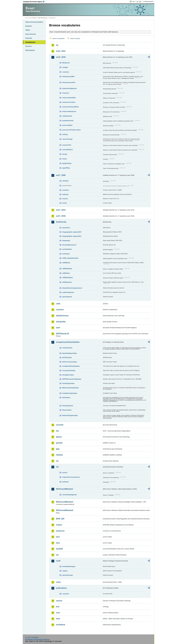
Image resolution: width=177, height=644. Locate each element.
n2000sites (66, 273)
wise (58, 619)
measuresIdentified (69, 98)
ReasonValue (67, 410)
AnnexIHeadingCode (69, 495)
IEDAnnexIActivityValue (71, 388)
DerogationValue (68, 375)
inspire (59, 525)
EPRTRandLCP (63, 334)
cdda (58, 304)
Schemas (29, 38)
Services (28, 46)
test (58, 607)
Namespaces (30, 50)
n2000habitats (67, 269)
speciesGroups (68, 575)
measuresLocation (69, 102)
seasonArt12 (67, 145)
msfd (58, 561)
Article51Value (67, 348)
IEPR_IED (60, 519)
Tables (28, 30)
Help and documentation (34, 22)
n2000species (67, 282)
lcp (57, 555)
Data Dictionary (42, 18)
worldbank (61, 625)
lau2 (58, 543)
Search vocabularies (59, 38)
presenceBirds (67, 125)
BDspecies (66, 63)
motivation (66, 254)
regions (65, 571)
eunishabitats (67, 249)
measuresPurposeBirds (71, 107)
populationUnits (68, 121)
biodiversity (61, 222)
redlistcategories (68, 292)
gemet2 (59, 443)
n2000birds (66, 263)
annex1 (65, 473)
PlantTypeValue (68, 406)
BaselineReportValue (70, 353)
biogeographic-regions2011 (72, 236)
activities (65, 181)
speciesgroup (67, 297)
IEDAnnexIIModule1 (65, 489)
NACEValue (66, 398)
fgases (59, 437)
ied (57, 467)
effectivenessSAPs (69, 82)
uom (58, 613)
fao (57, 431)
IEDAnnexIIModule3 (65, 502)
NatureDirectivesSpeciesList (72, 288)
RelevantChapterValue (70, 415)
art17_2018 (61, 216)
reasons (65, 199)
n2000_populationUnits (70, 258)
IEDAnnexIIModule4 (65, 510)
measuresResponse (69, 111)
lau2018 (59, 549)
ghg (58, 449)
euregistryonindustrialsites (68, 342)
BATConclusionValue (70, 362)
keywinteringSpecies (70, 88)
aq (57, 45)
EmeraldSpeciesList (69, 245)
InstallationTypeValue (70, 393)
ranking (65, 134)
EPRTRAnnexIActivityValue (72, 379)
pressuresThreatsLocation (72, 130)
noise (58, 582)
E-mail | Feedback (32, 637)
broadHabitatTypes (69, 566)
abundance (66, 228)
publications (61, 588)
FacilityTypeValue (68, 383)
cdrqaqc (65, 67)
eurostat (60, 425)
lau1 (58, 537)
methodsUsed (67, 116)
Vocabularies (30, 42)
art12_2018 (61, 57)
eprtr (58, 328)
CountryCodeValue (69, 371)
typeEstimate (67, 163)
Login (134, 1)
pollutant (65, 482)
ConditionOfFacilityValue (71, 366)
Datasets (29, 26)
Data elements (31, 34)
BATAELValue (67, 357)
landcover (60, 531)
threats (65, 154)
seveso (59, 601)
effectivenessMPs (68, 77)
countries (66, 72)
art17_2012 (61, 210)
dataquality (66, 241)
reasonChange (67, 139)
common (60, 310)
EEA (35, 2)
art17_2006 (61, 175)
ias (57, 461)
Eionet (34, 18)
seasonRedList (68, 150)
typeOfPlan (66, 168)
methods (65, 194)
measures (66, 93)
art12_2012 (61, 51)
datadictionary (62, 316)
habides (59, 455)
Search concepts (75, 38)
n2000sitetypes (68, 277)
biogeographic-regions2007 (72, 232)
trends (65, 159)
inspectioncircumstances (71, 477)
